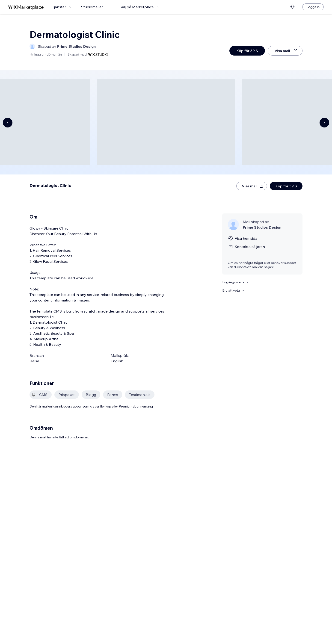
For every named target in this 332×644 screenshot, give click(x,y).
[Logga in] (313, 7)
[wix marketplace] (26, 7)
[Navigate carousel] (8, 123)
